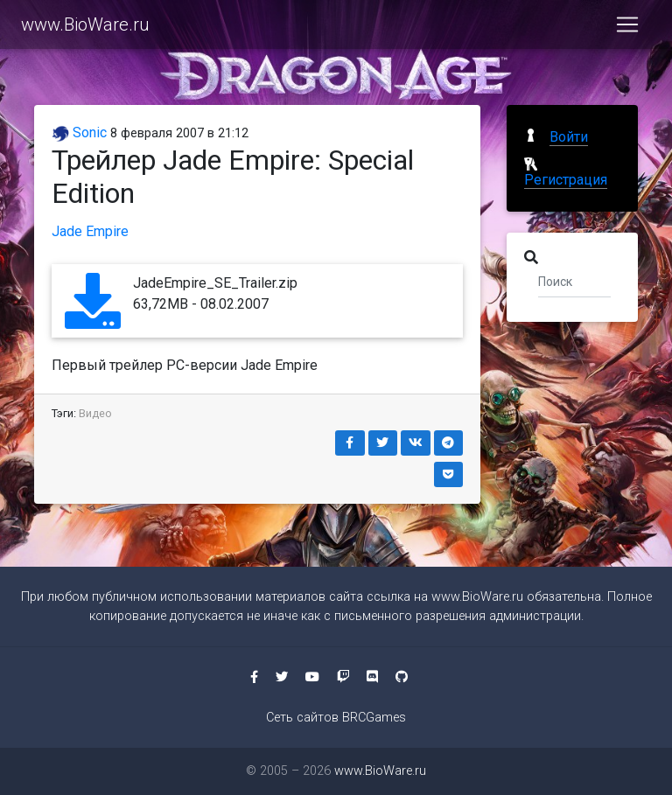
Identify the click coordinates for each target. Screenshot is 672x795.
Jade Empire (90, 231)
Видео (95, 413)
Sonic (79, 132)
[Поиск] (574, 281)
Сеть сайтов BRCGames (336, 718)
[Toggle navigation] (627, 28)
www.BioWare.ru (85, 28)
